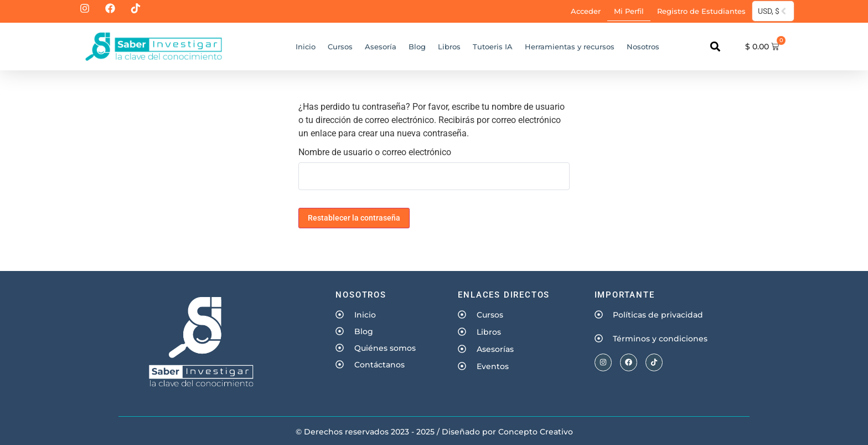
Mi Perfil (629, 11)
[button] (715, 47)
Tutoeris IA (493, 47)
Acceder (586, 11)
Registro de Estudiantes (701, 11)
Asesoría (381, 47)
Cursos (340, 47)
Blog (417, 47)
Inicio (306, 47)
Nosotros (643, 47)
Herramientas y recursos (570, 47)
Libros (449, 47)
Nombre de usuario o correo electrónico (375, 152)
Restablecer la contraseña (354, 218)
